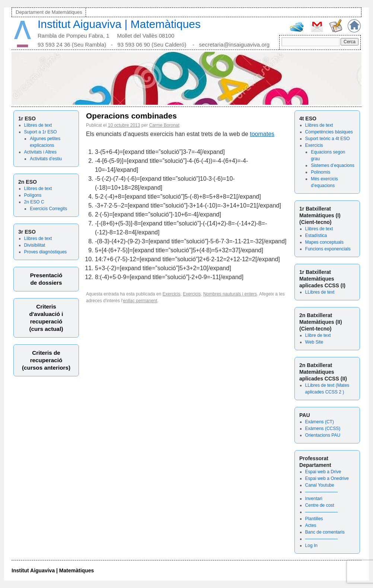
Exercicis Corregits (48, 209)
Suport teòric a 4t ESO (328, 139)
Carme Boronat (164, 125)
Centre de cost (320, 505)
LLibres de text (320, 292)
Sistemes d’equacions (333, 165)
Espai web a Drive (323, 472)
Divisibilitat (35, 245)
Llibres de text (38, 125)
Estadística (316, 235)
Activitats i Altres (40, 152)
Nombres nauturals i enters (230, 294)
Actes (311, 525)
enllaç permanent (140, 301)
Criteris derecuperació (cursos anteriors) (46, 360)
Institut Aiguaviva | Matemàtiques (119, 24)
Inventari (314, 499)
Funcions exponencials (328, 249)
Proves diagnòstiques (46, 252)
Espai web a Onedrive (327, 478)
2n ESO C (34, 202)
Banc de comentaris (325, 532)
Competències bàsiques (329, 132)
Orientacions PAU (323, 435)
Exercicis (314, 145)
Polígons (33, 195)
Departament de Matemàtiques (49, 12)
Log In (311, 546)
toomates (262, 134)
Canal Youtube (320, 485)
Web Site (314, 342)
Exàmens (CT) (320, 422)
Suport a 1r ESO (41, 132)
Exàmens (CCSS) (323, 429)
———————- (322, 492)
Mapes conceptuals (324, 242)
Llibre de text (318, 335)
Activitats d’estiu (46, 159)
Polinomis (321, 172)
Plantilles (314, 519)
